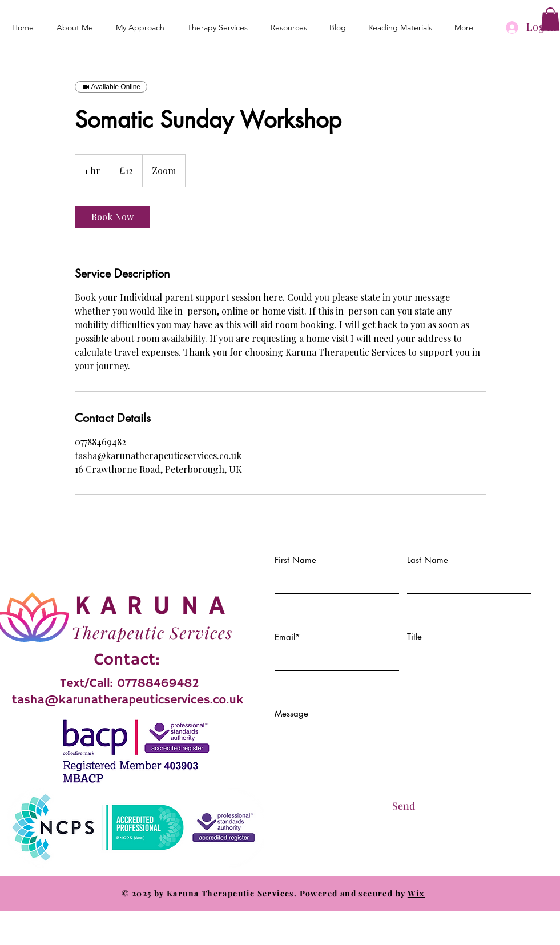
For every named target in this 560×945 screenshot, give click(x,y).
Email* (287, 637)
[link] (112, 217)
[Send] (404, 806)
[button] (550, 19)
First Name (295, 560)
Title (414, 636)
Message (291, 713)
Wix (416, 893)
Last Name (428, 560)
